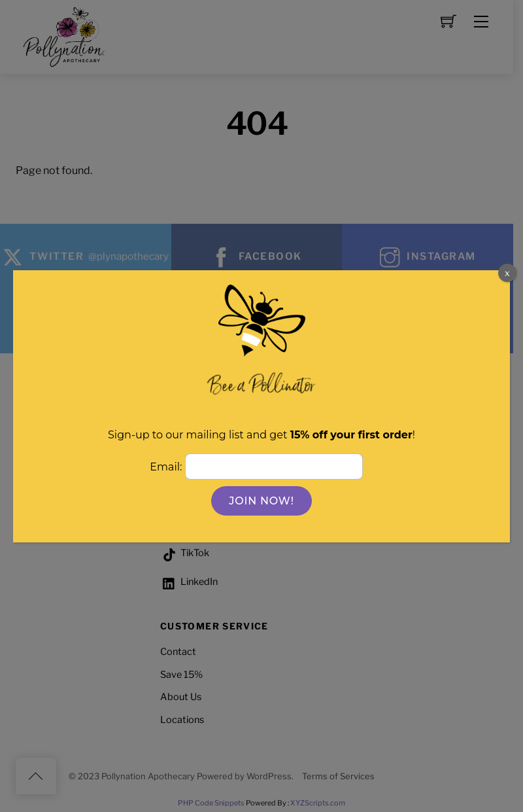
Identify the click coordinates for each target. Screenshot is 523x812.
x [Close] (507, 273)
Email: (167, 467)
